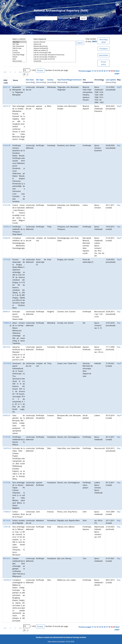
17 (107, 71)
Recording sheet (104, 41)
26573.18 (7, 106)
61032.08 (7, 145)
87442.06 (7, 238)
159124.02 (7, 363)
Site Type (20, 44)
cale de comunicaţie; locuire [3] (55, 59)
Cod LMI (74, 18)
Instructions (104, 55)
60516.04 (7, 347)
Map (119, 87)
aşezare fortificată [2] (55, 48)
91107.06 (7, 483)
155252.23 (7, 227)
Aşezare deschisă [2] (55, 46)
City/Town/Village (20, 55)
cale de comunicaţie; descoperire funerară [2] (55, 55)
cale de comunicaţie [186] (55, 53)
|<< (5, 72)
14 (100, 71)
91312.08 (7, 205)
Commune (20, 53)
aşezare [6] (55, 44)
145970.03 (7, 448)
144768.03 (7, 580)
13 (97, 71)
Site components (20, 46)
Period (20, 57)
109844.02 (7, 323)
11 (93, 71)
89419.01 (7, 558)
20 (114, 71)
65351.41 (7, 87)
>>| (20, 72)
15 (102, 71)
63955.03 (7, 415)
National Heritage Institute (76, 637)
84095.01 (7, 312)
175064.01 (7, 512)
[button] (118, 4)
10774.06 (7, 260)
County (20, 50)
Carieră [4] (55, 61)
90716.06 (7, 521)
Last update (111, 80)
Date (20, 59)
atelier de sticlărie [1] (55, 50)
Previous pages (85, 71)
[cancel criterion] (55, 42)
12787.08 (7, 527)
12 (95, 71)
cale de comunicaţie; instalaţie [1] (55, 57)
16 (104, 71)
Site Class (20, 42)
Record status (20, 61)
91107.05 (7, 437)
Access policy (104, 63)
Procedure (104, 49)
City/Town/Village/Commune (69, 80)
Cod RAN (64, 18)
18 (109, 71)
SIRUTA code (20, 48)
